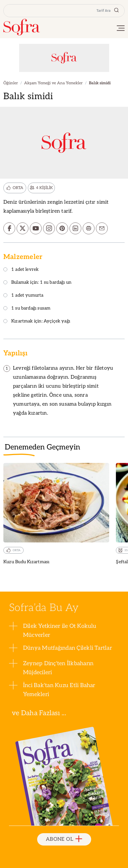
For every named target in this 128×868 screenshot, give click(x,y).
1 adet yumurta (23, 296)
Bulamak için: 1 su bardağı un (37, 283)
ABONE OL (64, 839)
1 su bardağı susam (27, 309)
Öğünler (11, 83)
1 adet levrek (21, 270)
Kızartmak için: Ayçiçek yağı (37, 321)
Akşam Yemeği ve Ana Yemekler (53, 83)
